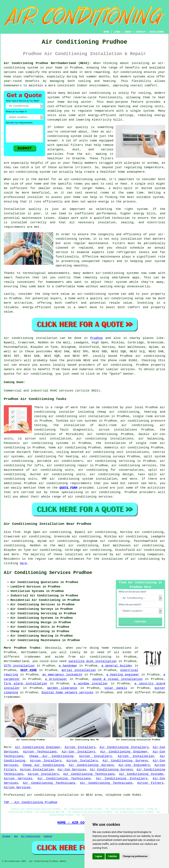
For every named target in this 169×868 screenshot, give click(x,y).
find (17, 532)
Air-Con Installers (78, 752)
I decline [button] (112, 856)
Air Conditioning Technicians (89, 774)
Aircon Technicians (40, 752)
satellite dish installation (93, 661)
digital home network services (67, 693)
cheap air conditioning (118, 412)
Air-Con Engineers (134, 765)
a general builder (117, 666)
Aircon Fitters (150, 783)
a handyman (68, 666)
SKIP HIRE (29, 670)
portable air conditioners (60, 461)
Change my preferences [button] (135, 856)
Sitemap (6, 836)
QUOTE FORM (68, 488)
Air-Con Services (72, 770)
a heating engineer (123, 675)
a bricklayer (56, 679)
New (16, 836)
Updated (48, 836)
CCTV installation (19, 666)
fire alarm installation (25, 684)
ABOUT (128, 32)
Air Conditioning (31, 836)
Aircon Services (18, 779)
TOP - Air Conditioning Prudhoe (31, 802)
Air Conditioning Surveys (125, 761)
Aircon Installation (136, 756)
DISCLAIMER (157, 32)
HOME (106, 32)
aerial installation (79, 670)
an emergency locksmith (62, 675)
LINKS (117, 32)
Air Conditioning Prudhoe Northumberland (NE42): (47, 63)
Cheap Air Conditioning (51, 756)
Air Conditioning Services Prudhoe (48, 573)
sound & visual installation (117, 679)
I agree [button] (99, 856)
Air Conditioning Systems (141, 774)
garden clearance (62, 688)
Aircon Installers (80, 747)
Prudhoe (97, 338)
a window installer (91, 684)
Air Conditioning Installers (124, 747)
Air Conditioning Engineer (38, 747)
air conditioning (118, 365)
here (23, 563)
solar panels (116, 688)
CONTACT (141, 32)
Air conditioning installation (31, 338)
